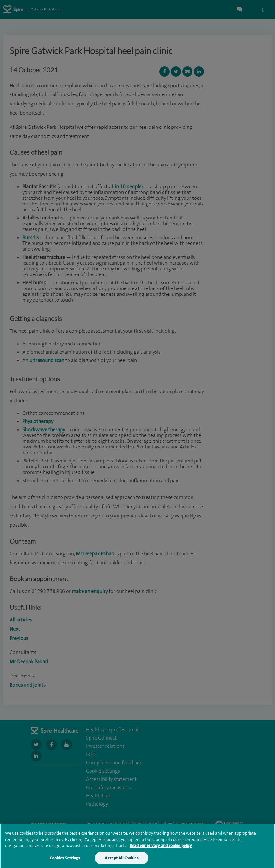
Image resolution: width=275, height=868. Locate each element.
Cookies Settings (65, 860)
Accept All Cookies (121, 860)
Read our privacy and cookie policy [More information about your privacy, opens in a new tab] (161, 847)
